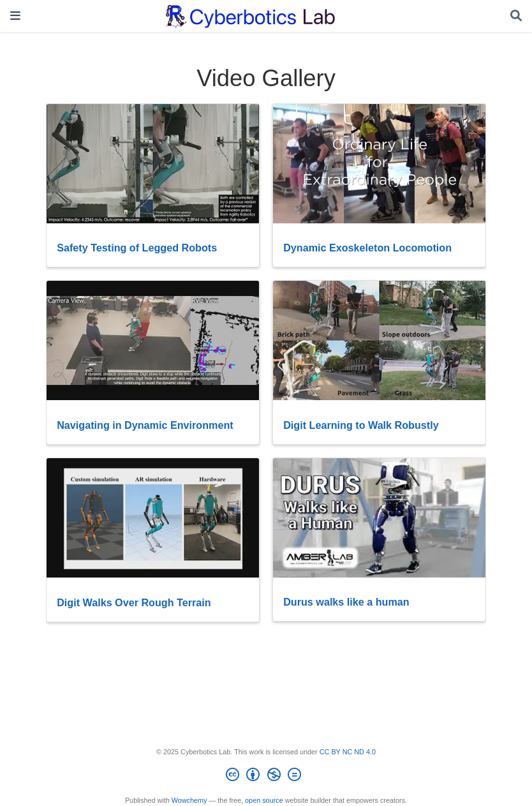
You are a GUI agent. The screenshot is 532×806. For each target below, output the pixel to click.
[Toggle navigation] (15, 16)
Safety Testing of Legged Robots (137, 248)
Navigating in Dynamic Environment (145, 425)
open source (264, 800)
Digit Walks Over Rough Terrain (134, 602)
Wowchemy (189, 800)
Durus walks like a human (346, 602)
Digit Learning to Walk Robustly (361, 425)
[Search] (516, 16)
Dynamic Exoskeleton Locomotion (367, 248)
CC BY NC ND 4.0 (348, 752)
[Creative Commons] (266, 777)
